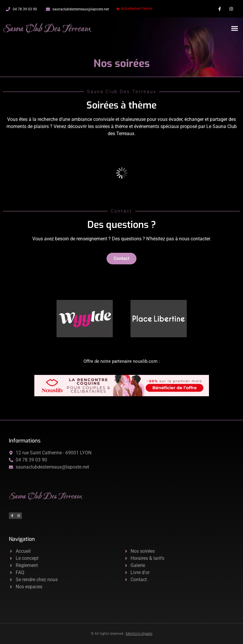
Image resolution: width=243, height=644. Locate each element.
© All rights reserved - (122, 634)
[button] (235, 28)
